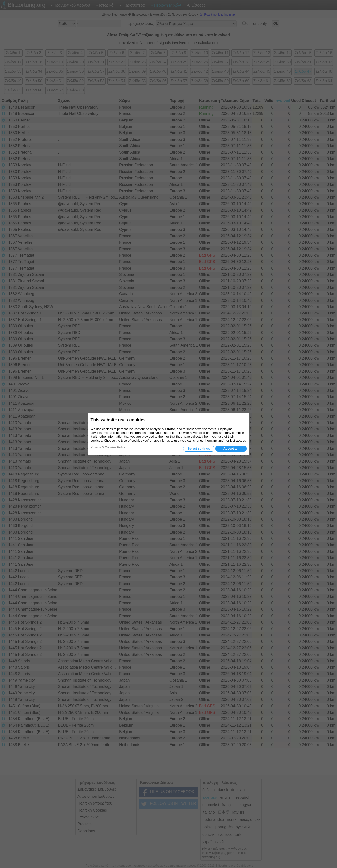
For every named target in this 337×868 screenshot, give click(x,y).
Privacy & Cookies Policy (108, 447)
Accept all (231, 449)
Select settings (199, 449)
